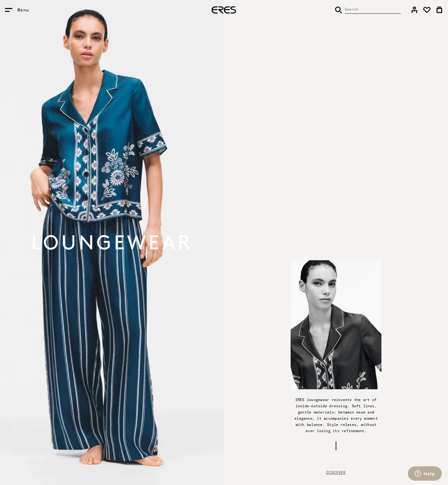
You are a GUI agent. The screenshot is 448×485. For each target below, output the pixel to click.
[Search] (368, 10)
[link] (414, 10)
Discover (336, 472)
